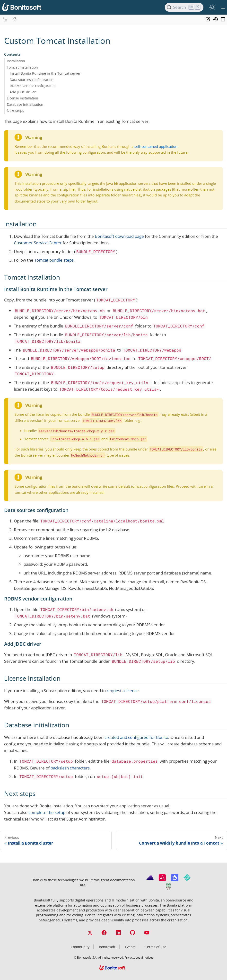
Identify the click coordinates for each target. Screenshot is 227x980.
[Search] (184, 7)
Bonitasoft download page (119, 236)
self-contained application (156, 146)
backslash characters (70, 768)
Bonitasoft (107, 947)
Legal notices (144, 957)
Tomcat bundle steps (54, 260)
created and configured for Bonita (136, 737)
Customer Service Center (38, 243)
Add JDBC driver (23, 92)
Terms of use (156, 947)
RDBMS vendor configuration (33, 86)
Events (130, 947)
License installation (22, 98)
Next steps (15, 110)
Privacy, (130, 957)
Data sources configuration (32, 80)
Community (80, 947)
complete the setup (47, 812)
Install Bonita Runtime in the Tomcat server (45, 73)
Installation (16, 61)
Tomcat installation (22, 67)
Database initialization (25, 104)
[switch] (212, 7)
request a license (123, 691)
